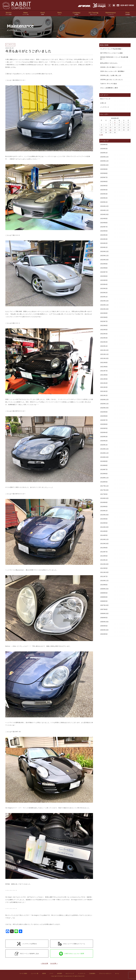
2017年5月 (104, 494)
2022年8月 (104, 317)
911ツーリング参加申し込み (27, 954)
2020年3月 (104, 437)
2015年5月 (104, 523)
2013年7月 (104, 552)
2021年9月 (104, 363)
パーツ (51, 974)
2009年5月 (104, 593)
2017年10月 (104, 490)
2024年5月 (104, 231)
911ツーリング (105, 99)
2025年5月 (104, 186)
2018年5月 (104, 482)
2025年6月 (104, 182)
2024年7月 (104, 227)
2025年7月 (104, 177)
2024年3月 (104, 239)
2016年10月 (104, 498)
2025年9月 (104, 169)
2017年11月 (104, 486)
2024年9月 (104, 219)
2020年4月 (104, 433)
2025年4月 (104, 190)
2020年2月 (104, 441)
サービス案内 (23, 974)
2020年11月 (104, 404)
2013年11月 (104, 539)
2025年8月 (104, 173)
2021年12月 (104, 350)
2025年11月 (104, 161)
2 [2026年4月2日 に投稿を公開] (115, 122)
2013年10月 (104, 544)
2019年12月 (104, 449)
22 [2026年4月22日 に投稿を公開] (110, 130)
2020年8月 (104, 416)
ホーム (117, 974)
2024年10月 (104, 214)
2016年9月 (104, 502)
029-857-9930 (127, 5)
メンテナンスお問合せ (27, 944)
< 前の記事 (44, 963)
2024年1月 (104, 247)
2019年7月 (104, 470)
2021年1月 (104, 395)
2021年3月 (104, 387)
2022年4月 (104, 334)
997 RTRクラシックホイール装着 (112, 53)
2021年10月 (104, 358)
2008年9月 (104, 597)
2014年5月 (104, 535)
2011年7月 (104, 577)
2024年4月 (104, 235)
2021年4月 (104, 383)
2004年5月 (104, 634)
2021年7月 (104, 371)
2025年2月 (104, 198)
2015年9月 (104, 519)
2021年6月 (104, 375)
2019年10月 (104, 457)
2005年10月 (104, 622)
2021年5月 (104, 379)
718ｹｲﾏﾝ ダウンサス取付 (109, 84)
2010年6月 (104, 585)
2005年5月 (104, 626)
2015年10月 (104, 515)
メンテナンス (105, 107)
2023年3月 (104, 289)
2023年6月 (104, 276)
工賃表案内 (92, 974)
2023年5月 (104, 280)
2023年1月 (104, 297)
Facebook (110, 5)
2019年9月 (104, 461)
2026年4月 (104, 145)
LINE (114, 5)
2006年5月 (104, 618)
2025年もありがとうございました (112, 80)
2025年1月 (104, 202)
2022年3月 (104, 338)
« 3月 (101, 135)
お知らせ (103, 103)
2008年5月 (104, 601)
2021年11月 (104, 354)
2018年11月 (104, 478)
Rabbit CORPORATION (17, 5)
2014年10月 (104, 527)
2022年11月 (104, 305)
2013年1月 (104, 560)
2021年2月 (104, 391)
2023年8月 (104, 268)
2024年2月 (104, 243)
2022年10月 (104, 309)
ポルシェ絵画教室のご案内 (109, 88)
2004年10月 (104, 630)
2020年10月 (104, 408)
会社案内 (60, 974)
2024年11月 (104, 210)
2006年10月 (104, 614)
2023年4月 (104, 284)
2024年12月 (104, 206)
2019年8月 (104, 465)
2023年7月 (104, 272)
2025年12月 (104, 157)
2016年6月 (104, 507)
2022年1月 (104, 346)
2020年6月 (104, 424)
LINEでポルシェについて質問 (72, 954)
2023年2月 (104, 293)
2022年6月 (104, 326)
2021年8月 (104, 367)
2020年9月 (104, 412)
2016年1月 (104, 511)
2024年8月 (104, 223)
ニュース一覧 (35, 974)
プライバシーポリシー (105, 974)
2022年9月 (104, 313)
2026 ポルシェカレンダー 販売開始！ (113, 71)
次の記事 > (54, 963)
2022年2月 (104, 342)
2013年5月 (104, 556)
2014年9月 (104, 531)
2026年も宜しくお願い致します (111, 75)
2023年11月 (104, 256)
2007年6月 (104, 609)
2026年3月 (104, 149)
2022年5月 (104, 330)
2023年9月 (104, 264)
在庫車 (44, 974)
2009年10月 (104, 589)
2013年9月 (104, 548)
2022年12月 (104, 301)
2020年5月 (104, 428)
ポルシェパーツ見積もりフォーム (72, 944)
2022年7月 (104, 321)
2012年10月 (104, 564)
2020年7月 (104, 420)
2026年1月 (104, 153)
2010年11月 (104, 581)
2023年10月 (104, 260)
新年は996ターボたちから (109, 63)
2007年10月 (104, 605)
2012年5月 (104, 568)
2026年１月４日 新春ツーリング (111, 67)
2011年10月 (104, 572)
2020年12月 (104, 400)
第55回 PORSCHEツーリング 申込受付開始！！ (114, 58)
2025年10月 (104, 165)
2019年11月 (104, 453)
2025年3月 (104, 194)
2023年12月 (104, 251)
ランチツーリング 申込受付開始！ (112, 49)
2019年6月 (104, 474)
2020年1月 (104, 445)
